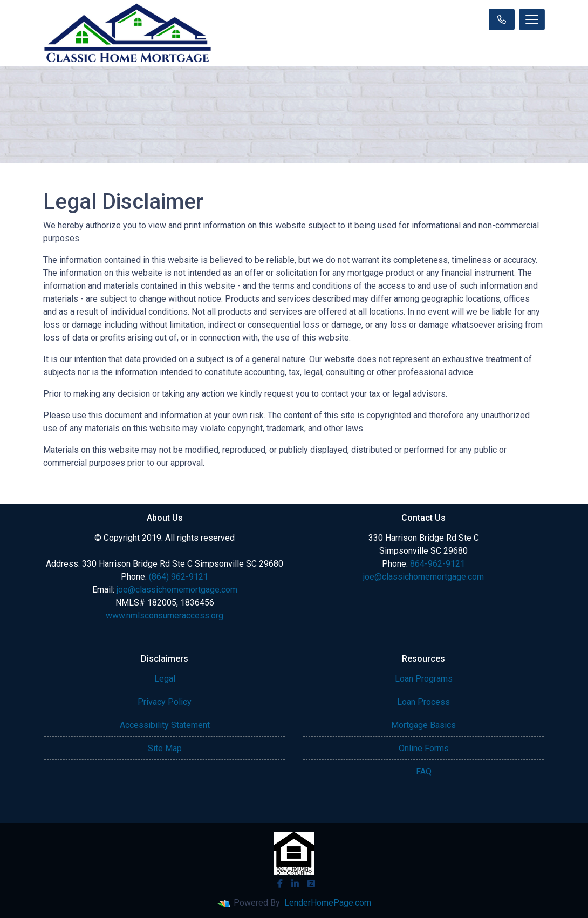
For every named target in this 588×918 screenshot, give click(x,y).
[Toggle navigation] (532, 19)
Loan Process (423, 702)
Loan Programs (424, 679)
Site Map (165, 748)
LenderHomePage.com (328, 903)
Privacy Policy (165, 702)
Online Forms (424, 748)
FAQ (424, 771)
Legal (165, 679)
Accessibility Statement (165, 725)
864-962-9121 (437, 564)
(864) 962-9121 (179, 577)
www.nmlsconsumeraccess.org (165, 616)
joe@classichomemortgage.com (177, 590)
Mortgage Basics (423, 725)
